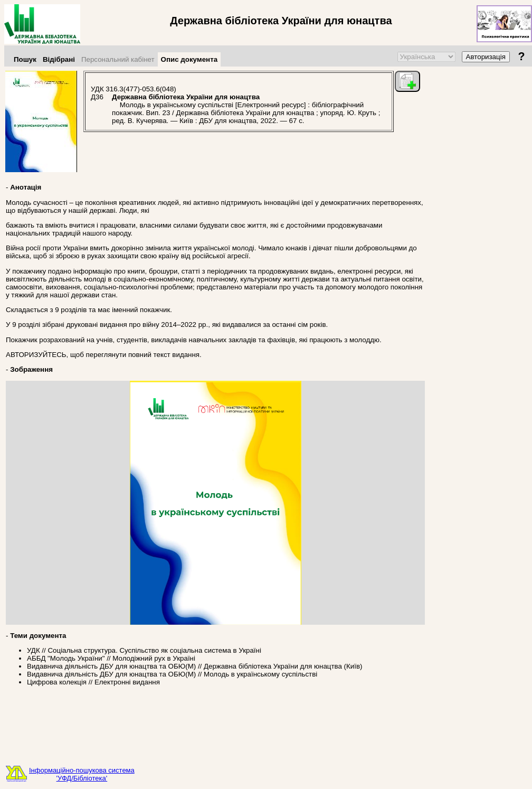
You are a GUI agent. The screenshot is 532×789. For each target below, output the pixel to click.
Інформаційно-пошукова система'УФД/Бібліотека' (82, 774)
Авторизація (486, 57)
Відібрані (59, 59)
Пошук (25, 59)
